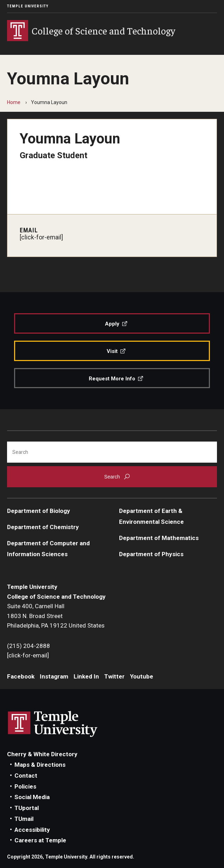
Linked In (86, 676)
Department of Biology (39, 511)
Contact (26, 776)
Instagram (54, 676)
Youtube (142, 676)
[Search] (112, 452)
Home (14, 102)
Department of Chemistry (43, 527)
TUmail (24, 819)
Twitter (114, 676)
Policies (25, 786)
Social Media (32, 797)
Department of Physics (151, 554)
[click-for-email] (41, 237)
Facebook (21, 676)
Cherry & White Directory (42, 754)
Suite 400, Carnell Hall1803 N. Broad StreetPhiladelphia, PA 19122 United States (56, 616)
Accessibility (32, 830)
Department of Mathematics (159, 538)
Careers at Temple (40, 840)
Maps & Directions (40, 765)
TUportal (27, 808)
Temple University (28, 6)
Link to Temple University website (53, 724)
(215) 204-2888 (29, 646)
